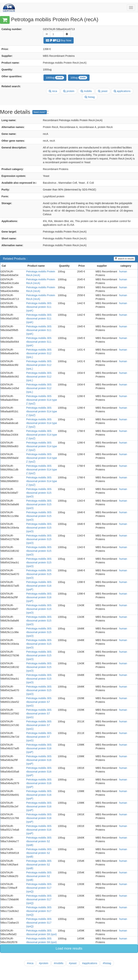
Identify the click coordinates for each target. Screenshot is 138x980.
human (123, 271)
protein (69, 91)
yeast (103, 91)
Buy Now (59, 40)
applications (122, 91)
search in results (124, 259)
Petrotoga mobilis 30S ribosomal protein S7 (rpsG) (39, 702)
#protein (44, 963)
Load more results (69, 948)
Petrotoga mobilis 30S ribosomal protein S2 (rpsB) (39, 841)
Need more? (40, 112)
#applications (90, 963)
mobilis (86, 91)
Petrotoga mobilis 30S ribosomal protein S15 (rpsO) (39, 493)
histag (90, 97)
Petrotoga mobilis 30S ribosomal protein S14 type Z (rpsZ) (42, 400)
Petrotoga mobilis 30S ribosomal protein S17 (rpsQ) (39, 888)
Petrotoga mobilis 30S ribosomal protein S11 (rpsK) (39, 307)
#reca (30, 963)
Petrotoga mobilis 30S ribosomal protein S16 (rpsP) (39, 586)
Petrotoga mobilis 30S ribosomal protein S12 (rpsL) (39, 353)
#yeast (73, 963)
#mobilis (59, 963)
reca (53, 91)
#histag (107, 963)
